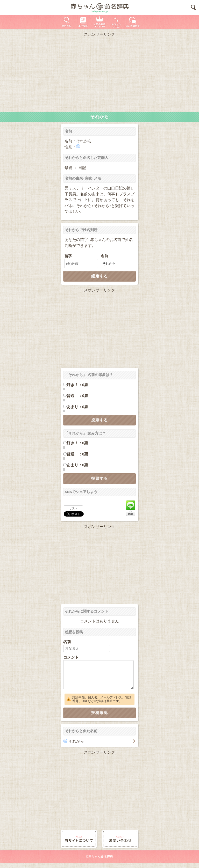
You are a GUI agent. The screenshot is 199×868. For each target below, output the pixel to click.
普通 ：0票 (77, 396)
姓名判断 (66, 22)
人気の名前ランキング (99, 22)
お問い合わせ (120, 839)
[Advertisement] (99, 73)
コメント (71, 657)
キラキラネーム (116, 22)
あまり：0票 (77, 407)
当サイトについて (79, 839)
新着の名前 (133, 22)
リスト (73, 508)
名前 (104, 256)
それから (76, 741)
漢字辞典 (83, 22)
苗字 (68, 256)
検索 (193, 7)
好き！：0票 (77, 385)
